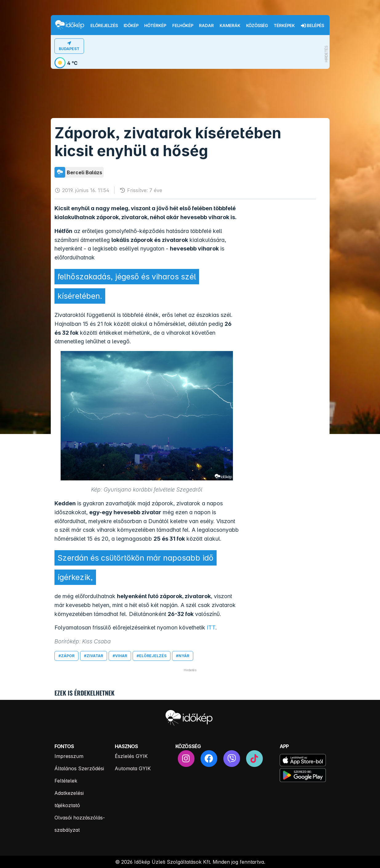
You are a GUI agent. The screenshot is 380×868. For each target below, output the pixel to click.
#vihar (120, 656)
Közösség (257, 26)
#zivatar (94, 656)
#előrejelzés (152, 656)
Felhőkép (183, 26)
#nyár (183, 656)
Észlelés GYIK (131, 756)
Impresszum (69, 756)
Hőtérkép (155, 26)
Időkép (131, 26)
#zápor (66, 656)
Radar (206, 26)
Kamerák (230, 26)
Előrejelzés (104, 26)
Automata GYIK (133, 768)
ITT (211, 627)
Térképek (284, 26)
